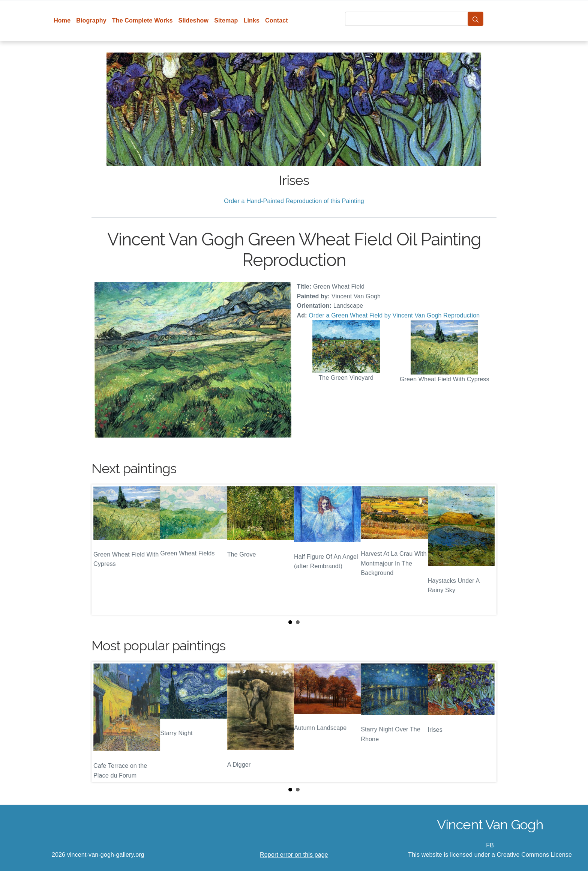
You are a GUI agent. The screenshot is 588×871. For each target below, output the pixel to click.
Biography (91, 20)
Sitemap (226, 20)
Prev (103, 549)
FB (490, 845)
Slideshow (194, 20)
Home (62, 20)
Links (252, 20)
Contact (277, 20)
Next (485, 549)
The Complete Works (142, 20)
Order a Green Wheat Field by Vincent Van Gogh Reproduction (394, 315)
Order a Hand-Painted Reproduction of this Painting (294, 201)
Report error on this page (294, 855)
